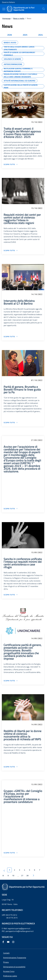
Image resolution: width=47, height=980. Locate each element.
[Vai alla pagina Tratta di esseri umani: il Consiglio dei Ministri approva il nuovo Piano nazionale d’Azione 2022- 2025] (11, 164)
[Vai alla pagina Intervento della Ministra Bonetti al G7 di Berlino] (11, 337)
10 (13, 876)
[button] (10, 976)
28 (27, 876)
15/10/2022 (37, 208)
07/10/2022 (37, 380)
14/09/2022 (37, 638)
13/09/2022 (37, 784)
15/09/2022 (37, 552)
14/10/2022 (37, 294)
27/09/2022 (37, 440)
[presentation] (44, 9)
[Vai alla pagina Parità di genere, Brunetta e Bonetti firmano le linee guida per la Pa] (11, 422)
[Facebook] (4, 942)
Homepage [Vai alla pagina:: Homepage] (6, 18)
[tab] (10, 35)
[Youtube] (9, 942)
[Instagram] (14, 942)
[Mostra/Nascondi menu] (4, 9)
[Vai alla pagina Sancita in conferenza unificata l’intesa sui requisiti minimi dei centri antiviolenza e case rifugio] (11, 595)
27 (22, 876)
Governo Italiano (8, 2)
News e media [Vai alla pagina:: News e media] (19, 18)
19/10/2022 (37, 122)
